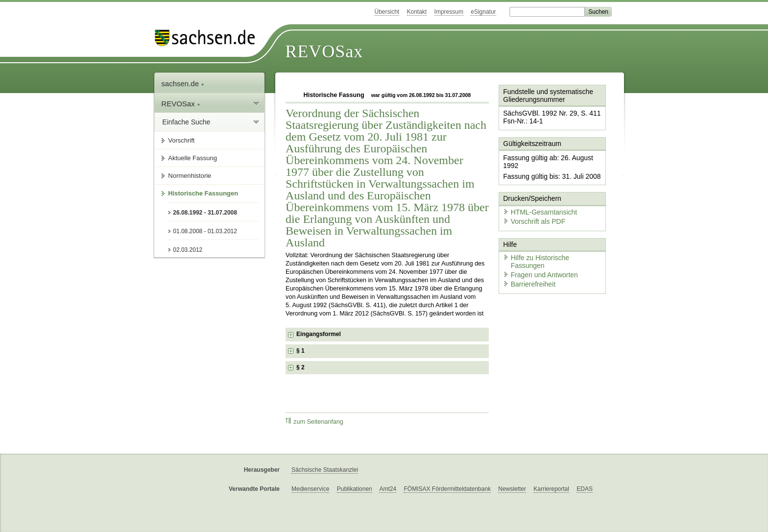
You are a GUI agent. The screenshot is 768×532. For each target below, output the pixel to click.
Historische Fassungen (203, 193)
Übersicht (387, 12)
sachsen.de (183, 84)
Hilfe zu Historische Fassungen (549, 239)
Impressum (449, 12)
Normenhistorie (190, 176)
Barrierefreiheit (527, 256)
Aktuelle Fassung (192, 158)
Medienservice (310, 489)
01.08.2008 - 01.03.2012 (205, 231)
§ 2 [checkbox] (301, 367)
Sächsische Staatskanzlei (325, 470)
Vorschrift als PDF (531, 205)
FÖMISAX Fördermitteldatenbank (447, 489)
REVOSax (324, 51)
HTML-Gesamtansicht (536, 196)
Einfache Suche (186, 122)
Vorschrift (181, 140)
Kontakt (417, 12)
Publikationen (355, 489)
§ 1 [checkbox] (301, 351)
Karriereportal (551, 489)
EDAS (585, 489)
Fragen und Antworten (537, 247)
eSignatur (483, 12)
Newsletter (512, 489)
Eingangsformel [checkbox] (319, 334)
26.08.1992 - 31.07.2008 (205, 213)
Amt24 (388, 489)
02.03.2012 (188, 250)
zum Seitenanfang (314, 422)
